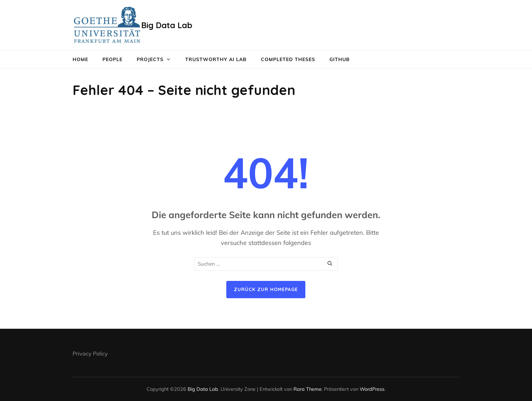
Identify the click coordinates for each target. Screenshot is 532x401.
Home (80, 59)
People (112, 59)
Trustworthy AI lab (216, 59)
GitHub (340, 59)
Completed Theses (288, 59)
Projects (150, 59)
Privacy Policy (90, 354)
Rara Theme (308, 389)
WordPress (372, 389)
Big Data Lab (167, 25)
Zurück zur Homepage (266, 289)
